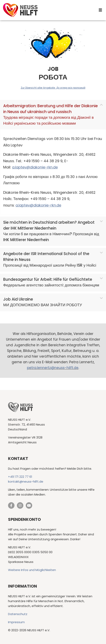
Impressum (16, 622)
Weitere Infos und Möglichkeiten (32, 570)
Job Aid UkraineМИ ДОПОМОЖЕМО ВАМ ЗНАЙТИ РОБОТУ (43, 302)
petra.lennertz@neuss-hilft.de (53, 368)
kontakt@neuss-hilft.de (26, 481)
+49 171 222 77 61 (20, 477)
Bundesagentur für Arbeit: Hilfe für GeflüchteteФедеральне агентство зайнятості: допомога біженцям (51, 282)
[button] (53, 115)
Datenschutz (18, 614)
